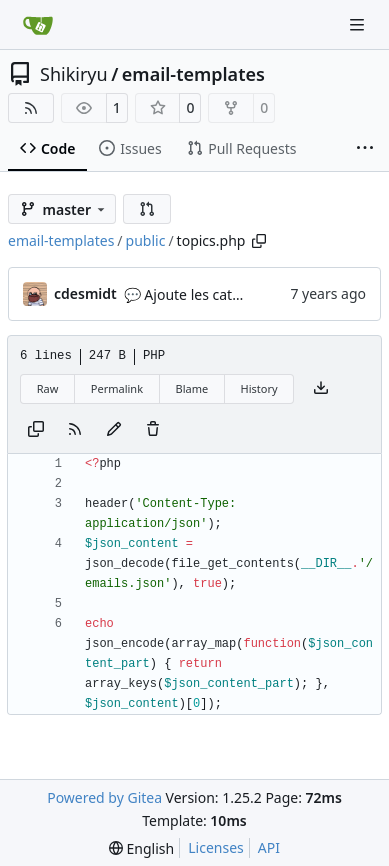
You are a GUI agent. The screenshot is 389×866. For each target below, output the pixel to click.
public (146, 240)
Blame (191, 388)
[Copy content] (36, 430)
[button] (147, 209)
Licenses (216, 847)
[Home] (38, 25)
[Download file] (321, 389)
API (269, 847)
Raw (48, 388)
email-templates (193, 74)
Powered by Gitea (104, 797)
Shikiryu (74, 74)
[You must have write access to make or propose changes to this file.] (153, 430)
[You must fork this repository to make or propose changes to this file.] (114, 430)
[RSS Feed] (31, 108)
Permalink (117, 388)
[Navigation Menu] (359, 24)
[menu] (141, 848)
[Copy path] (259, 241)
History (259, 388)
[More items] (365, 149)
